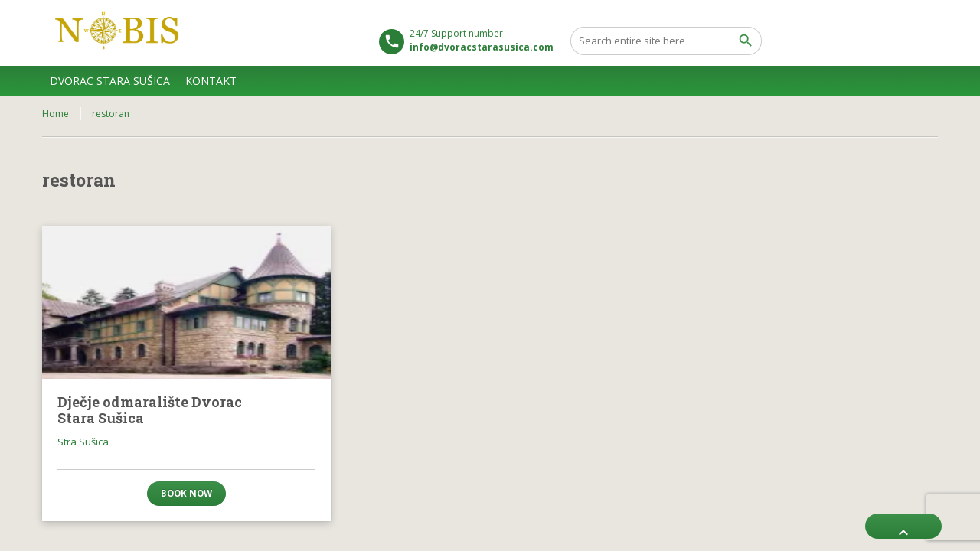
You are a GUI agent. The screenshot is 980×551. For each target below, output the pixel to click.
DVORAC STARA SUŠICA (110, 81)
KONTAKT (211, 81)
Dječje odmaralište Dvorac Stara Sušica (150, 410)
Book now (186, 493)
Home (56, 114)
